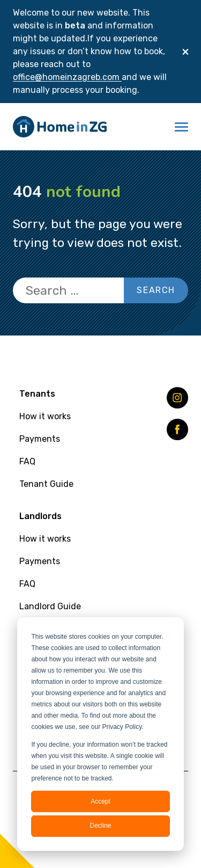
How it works (45, 416)
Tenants (37, 394)
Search (156, 290)
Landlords (40, 516)
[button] (181, 127)
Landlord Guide (50, 606)
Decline (100, 826)
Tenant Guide (46, 484)
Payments (40, 439)
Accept (100, 801)
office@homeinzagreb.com (67, 77)
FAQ (27, 461)
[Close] (185, 52)
